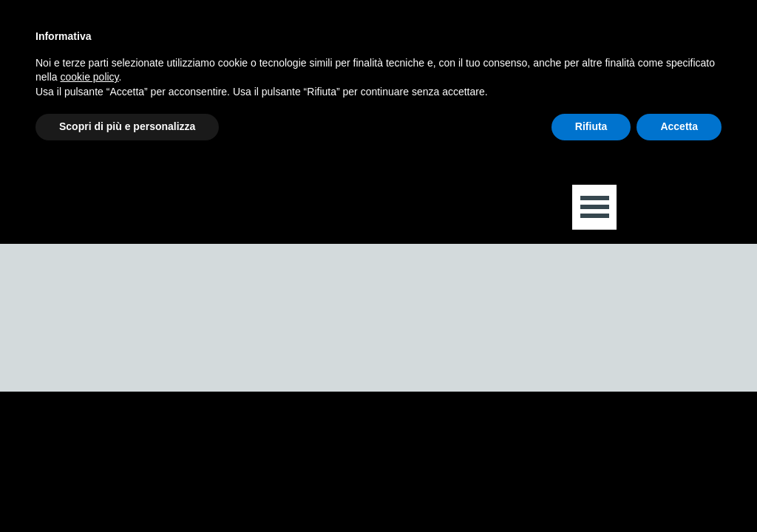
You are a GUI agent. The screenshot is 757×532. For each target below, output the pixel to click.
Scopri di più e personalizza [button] (127, 126)
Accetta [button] (679, 126)
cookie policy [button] (89, 77)
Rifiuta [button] (591, 126)
